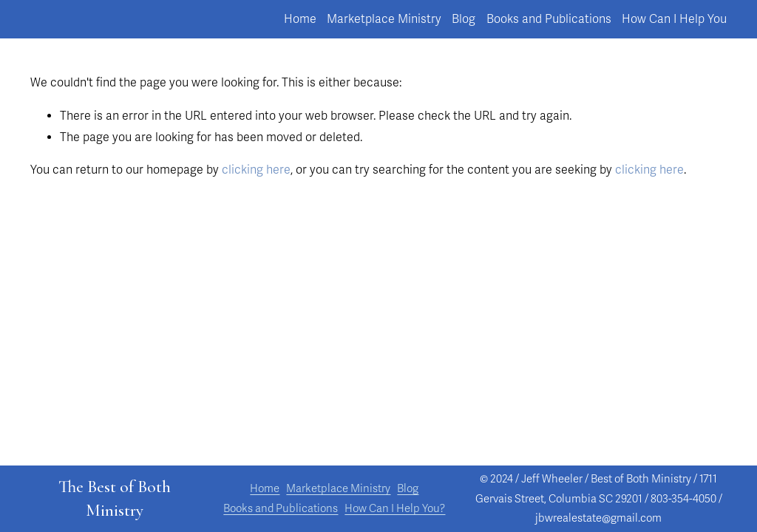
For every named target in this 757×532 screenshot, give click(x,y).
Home (300, 19)
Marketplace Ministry (384, 19)
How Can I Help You (674, 19)
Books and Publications (549, 19)
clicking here (256, 170)
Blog (464, 19)
